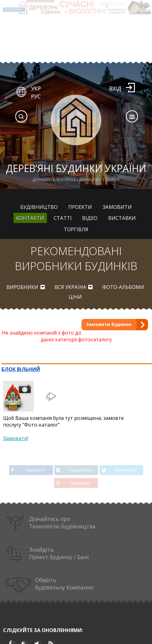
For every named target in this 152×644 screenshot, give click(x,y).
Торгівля (76, 229)
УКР (36, 88)
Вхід (115, 88)
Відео (90, 218)
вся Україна (70, 287)
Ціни (75, 297)
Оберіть (50, 585)
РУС (36, 96)
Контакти (30, 218)
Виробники (22, 287)
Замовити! (16, 438)
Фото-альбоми (123, 287)
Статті (63, 218)
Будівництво (39, 207)
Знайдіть (48, 554)
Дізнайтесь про (51, 524)
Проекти (80, 207)
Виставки (122, 218)
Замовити (117, 207)
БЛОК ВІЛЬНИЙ (21, 369)
